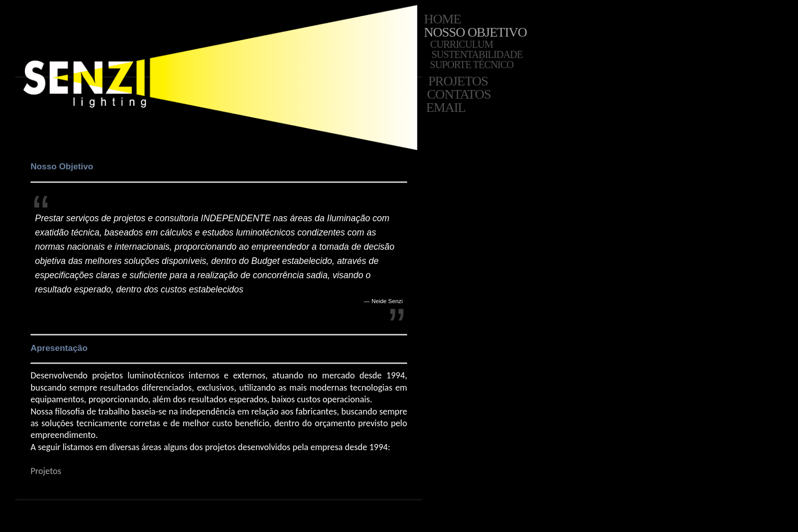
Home (443, 19)
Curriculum (462, 44)
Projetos (457, 81)
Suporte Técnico (471, 65)
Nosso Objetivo (475, 33)
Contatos (458, 95)
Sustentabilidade (476, 54)
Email (445, 108)
